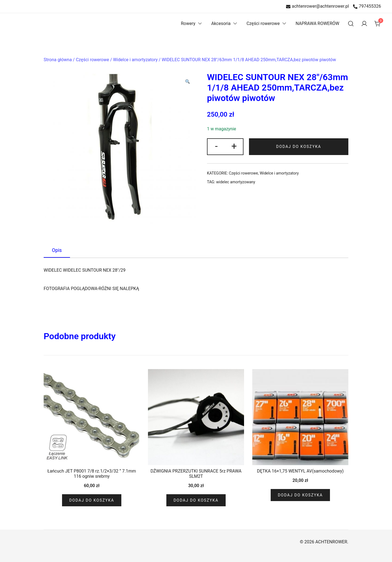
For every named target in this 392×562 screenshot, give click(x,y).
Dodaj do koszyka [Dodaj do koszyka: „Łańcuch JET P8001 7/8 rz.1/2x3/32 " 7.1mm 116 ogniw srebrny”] (92, 500)
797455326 (367, 6)
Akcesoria (221, 23)
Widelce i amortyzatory (135, 60)
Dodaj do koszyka (299, 147)
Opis (57, 250)
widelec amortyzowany (236, 182)
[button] (187, 82)
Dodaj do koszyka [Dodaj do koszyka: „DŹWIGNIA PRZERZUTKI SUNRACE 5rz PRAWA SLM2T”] (196, 500)
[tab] (57, 251)
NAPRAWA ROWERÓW (317, 23)
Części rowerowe (263, 23)
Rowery (188, 23)
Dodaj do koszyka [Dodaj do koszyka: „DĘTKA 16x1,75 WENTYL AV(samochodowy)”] (300, 495)
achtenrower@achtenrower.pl (317, 6)
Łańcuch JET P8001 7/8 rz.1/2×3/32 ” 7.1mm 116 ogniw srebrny (92, 474)
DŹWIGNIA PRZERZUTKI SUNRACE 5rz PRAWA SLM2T (196, 474)
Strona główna (58, 60)
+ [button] (235, 146)
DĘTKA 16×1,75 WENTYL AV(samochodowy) (300, 471)
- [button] (217, 146)
